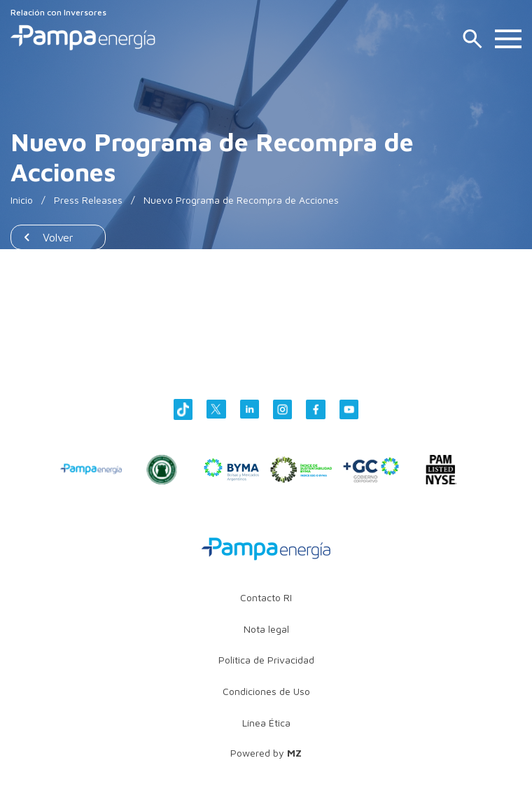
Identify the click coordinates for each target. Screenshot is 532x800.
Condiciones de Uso (266, 691)
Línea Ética (266, 723)
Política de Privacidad (266, 660)
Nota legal (266, 629)
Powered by (266, 753)
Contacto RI (266, 597)
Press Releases (88, 200)
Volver (58, 237)
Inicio (22, 200)
